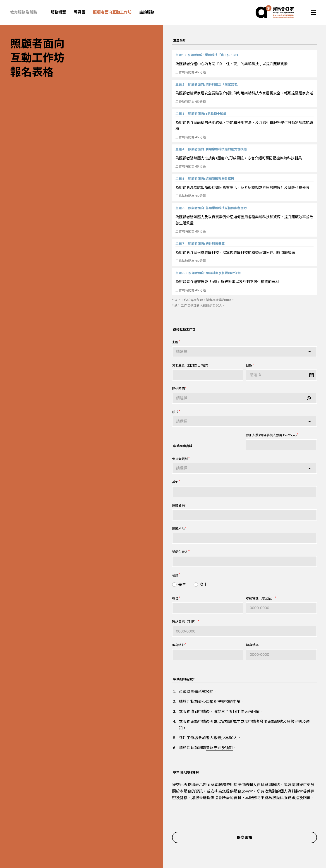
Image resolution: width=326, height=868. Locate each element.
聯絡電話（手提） (186, 622)
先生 (182, 585)
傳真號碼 (252, 645)
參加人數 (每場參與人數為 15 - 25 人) (272, 435)
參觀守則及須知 (219, 748)
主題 (176, 342)
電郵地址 (179, 645)
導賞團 (80, 12)
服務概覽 (58, 12)
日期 (250, 365)
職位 (176, 598)
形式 (176, 412)
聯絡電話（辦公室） (261, 598)
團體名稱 (179, 505)
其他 (176, 482)
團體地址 (179, 529)
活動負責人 (181, 552)
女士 (204, 585)
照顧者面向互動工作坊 (112, 12)
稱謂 (176, 575)
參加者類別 (181, 459)
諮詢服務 (147, 12)
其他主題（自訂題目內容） (191, 366)
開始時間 (179, 389)
